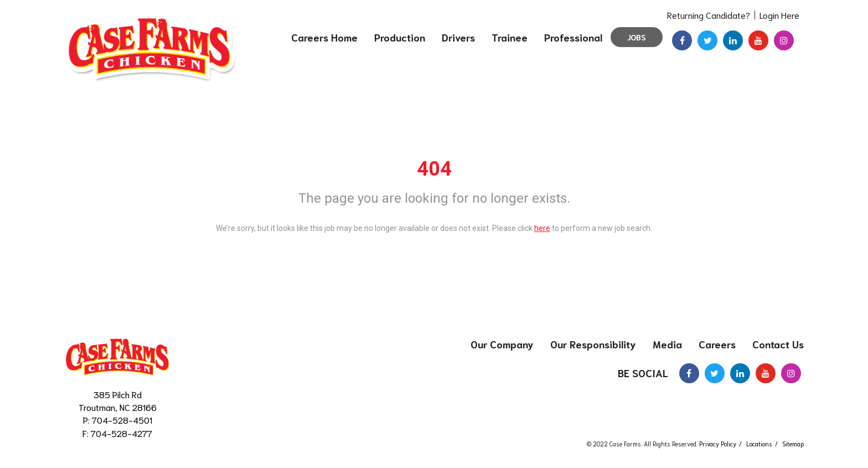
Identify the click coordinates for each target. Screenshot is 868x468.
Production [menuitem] (400, 37)
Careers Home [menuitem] (324, 37)
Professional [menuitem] (573, 37)
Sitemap (793, 444)
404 (434, 169)
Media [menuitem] (667, 344)
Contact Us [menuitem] (778, 344)
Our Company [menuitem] (502, 344)
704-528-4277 (122, 433)
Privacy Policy (718, 444)
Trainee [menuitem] (510, 37)
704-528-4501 (122, 420)
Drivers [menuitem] (458, 37)
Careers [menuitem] (717, 344)
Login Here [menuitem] (779, 15)
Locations (759, 444)
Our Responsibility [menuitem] (593, 344)
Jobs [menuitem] (637, 37)
